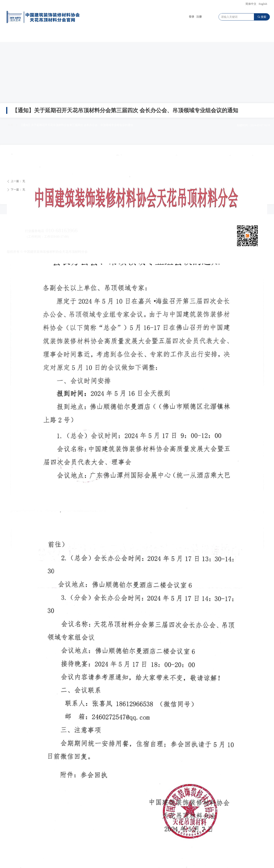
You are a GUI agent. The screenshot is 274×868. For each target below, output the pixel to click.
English (263, 4)
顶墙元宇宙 (137, 35)
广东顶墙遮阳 (76, 35)
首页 (15, 35)
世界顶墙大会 (167, 35)
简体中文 (251, 4)
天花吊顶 (46, 35)
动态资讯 (198, 35)
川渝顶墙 (106, 35)
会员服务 (228, 35)
